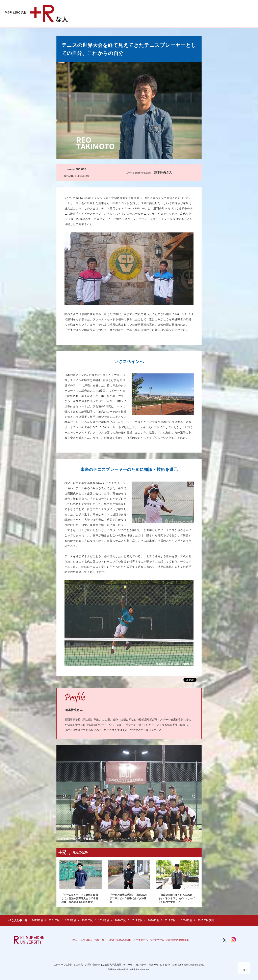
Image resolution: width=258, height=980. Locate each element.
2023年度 (71, 920)
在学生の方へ (141, 940)
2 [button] (187, 837)
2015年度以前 (206, 920)
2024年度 (54, 920)
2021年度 (104, 920)
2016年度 (187, 920)
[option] (129, 793)
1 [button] (178, 837)
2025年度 (38, 920)
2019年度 (137, 920)
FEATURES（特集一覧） (93, 940)
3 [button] (195, 837)
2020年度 (120, 920)
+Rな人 (73, 940)
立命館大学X (157, 940)
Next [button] (194, 796)
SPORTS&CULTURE (120, 940)
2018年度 (153, 920)
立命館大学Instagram (177, 940)
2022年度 (87, 920)
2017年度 (170, 920)
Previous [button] (64, 796)
